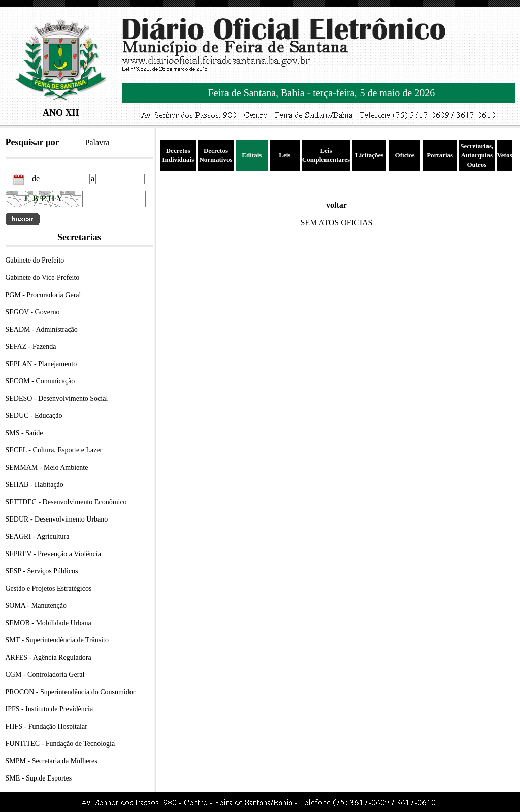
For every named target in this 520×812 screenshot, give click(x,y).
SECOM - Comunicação (40, 381)
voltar (336, 205)
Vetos (505, 155)
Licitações (370, 155)
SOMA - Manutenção (36, 606)
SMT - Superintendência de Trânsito (57, 640)
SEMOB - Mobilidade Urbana (48, 623)
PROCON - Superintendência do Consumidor (71, 692)
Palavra (97, 142)
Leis (285, 155)
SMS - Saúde (24, 433)
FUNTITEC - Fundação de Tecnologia (60, 744)
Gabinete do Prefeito (35, 260)
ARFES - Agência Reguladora (48, 657)
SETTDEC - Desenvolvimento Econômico (66, 502)
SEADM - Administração (42, 329)
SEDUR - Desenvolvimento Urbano (57, 519)
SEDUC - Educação (34, 416)
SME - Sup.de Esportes (39, 778)
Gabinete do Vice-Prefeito (43, 278)
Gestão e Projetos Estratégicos (49, 588)
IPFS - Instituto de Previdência (50, 709)
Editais (252, 155)
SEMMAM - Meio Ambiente (47, 467)
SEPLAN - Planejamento (41, 364)
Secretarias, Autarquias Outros (477, 155)
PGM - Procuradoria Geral (43, 295)
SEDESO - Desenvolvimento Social (57, 398)
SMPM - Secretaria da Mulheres (52, 761)
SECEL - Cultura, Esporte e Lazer (54, 450)
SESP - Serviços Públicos (42, 571)
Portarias (440, 155)
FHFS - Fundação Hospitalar (46, 726)
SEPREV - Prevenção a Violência (53, 554)
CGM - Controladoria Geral (45, 675)
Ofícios (405, 155)
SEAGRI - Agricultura (38, 537)
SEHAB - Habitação (35, 485)
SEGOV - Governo (33, 312)
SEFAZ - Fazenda (31, 347)
